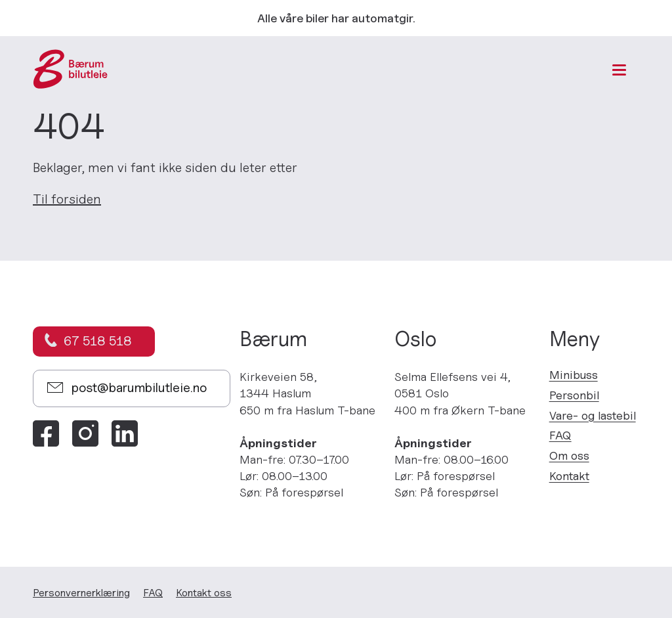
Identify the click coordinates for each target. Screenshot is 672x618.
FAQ (560, 435)
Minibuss (574, 375)
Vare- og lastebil (593, 415)
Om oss (569, 455)
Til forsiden (67, 199)
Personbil (574, 395)
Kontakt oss (204, 592)
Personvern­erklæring (81, 592)
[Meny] (619, 70)
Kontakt (569, 476)
